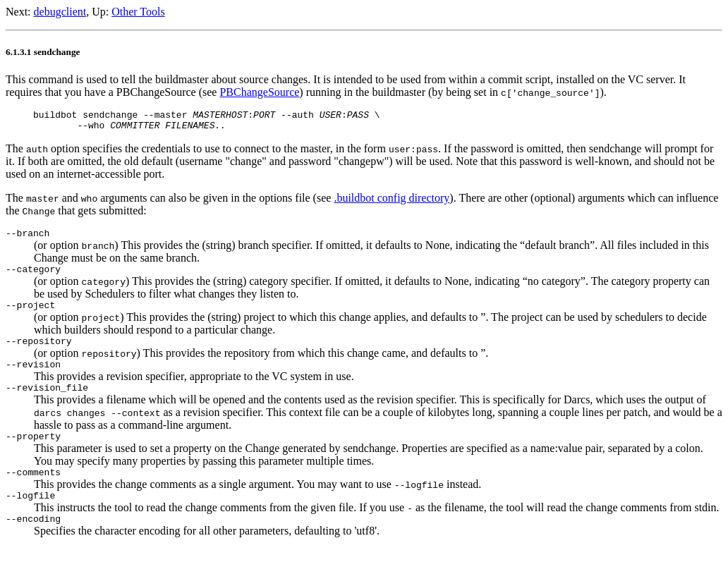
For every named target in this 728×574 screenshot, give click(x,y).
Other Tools (138, 12)
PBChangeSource (259, 92)
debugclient (60, 12)
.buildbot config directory (392, 202)
